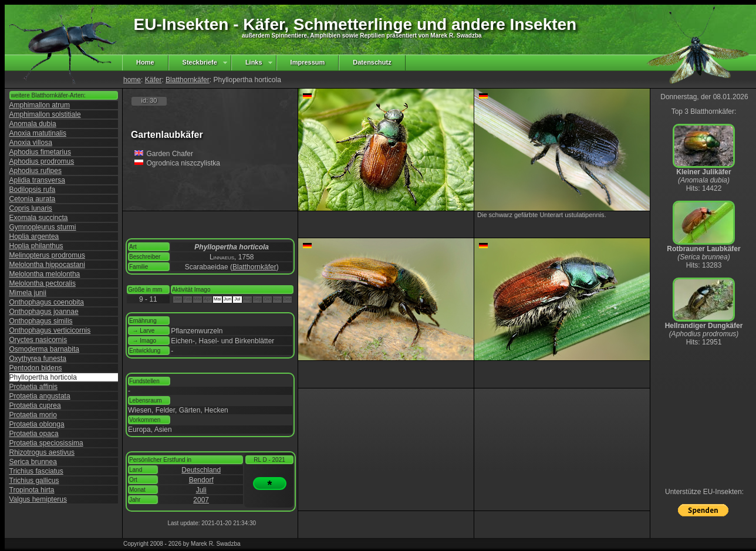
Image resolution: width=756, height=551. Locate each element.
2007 (201, 500)
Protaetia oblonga (37, 424)
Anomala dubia (33, 124)
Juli (201, 490)
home (132, 80)
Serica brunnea (33, 462)
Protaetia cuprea (35, 405)
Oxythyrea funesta (38, 359)
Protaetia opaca (34, 434)
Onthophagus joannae (44, 312)
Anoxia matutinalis (38, 133)
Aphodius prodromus (42, 161)
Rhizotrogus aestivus (42, 452)
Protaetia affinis (34, 387)
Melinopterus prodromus (47, 255)
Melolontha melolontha (45, 274)
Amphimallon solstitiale (45, 114)
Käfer (153, 80)
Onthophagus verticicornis (50, 330)
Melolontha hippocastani (47, 265)
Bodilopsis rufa (33, 190)
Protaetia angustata (40, 396)
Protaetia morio (33, 415)
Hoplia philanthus (36, 246)
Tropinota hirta (32, 490)
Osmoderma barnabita (44, 349)
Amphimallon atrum (40, 105)
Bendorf (201, 480)
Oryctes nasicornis (38, 340)
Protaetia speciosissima (46, 443)
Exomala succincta (39, 218)
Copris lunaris (31, 208)
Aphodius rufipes (36, 171)
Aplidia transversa (37, 180)
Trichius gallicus (34, 481)
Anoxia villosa (31, 143)
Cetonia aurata (33, 199)
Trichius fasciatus (36, 471)
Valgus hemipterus (38, 499)
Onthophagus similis (41, 321)
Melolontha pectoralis (43, 283)
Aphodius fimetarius (40, 152)
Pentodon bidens (36, 368)
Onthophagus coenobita (47, 302)
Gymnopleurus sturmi (43, 227)
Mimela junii (28, 293)
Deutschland (201, 470)
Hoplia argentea (34, 236)
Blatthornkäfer (188, 80)
